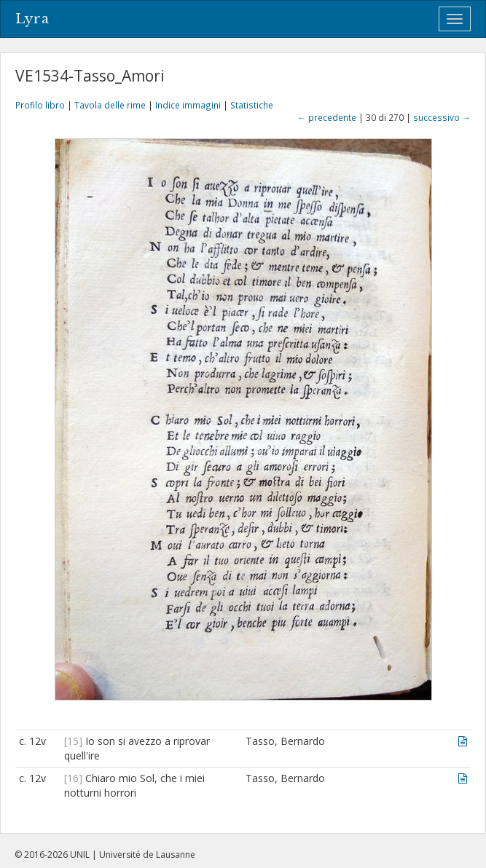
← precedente (327, 117)
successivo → (442, 117)
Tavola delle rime (110, 105)
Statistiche (252, 105)
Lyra (32, 19)
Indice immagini (188, 105)
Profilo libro (40, 105)
